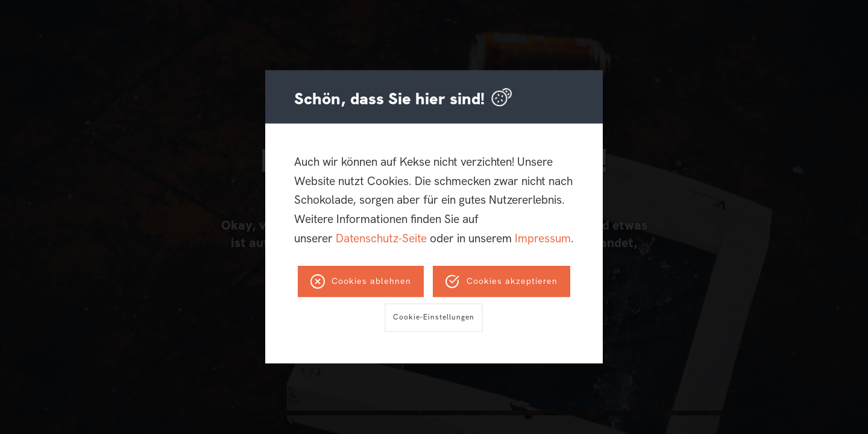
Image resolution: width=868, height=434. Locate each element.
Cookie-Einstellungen (434, 317)
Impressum (543, 238)
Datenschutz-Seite (381, 238)
